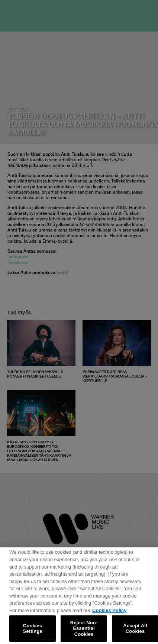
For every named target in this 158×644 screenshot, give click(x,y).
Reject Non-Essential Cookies (84, 631)
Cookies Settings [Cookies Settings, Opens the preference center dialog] (32, 630)
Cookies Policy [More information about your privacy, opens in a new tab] (109, 612)
